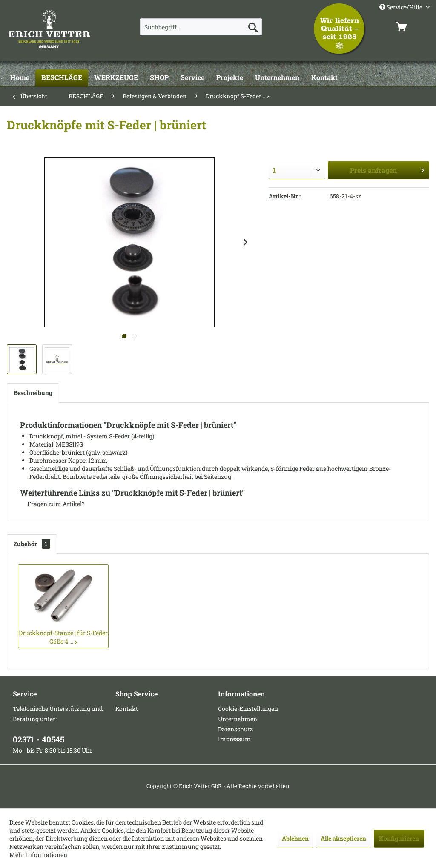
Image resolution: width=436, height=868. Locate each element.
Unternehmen (238, 719)
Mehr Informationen (38, 855)
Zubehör (32, 544)
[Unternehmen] (277, 78)
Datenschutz (235, 729)
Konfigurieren (399, 838)
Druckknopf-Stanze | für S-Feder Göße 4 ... (63, 637)
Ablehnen (295, 838)
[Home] (20, 78)
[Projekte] (230, 78)
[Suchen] (253, 27)
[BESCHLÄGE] (62, 78)
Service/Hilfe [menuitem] (402, 7)
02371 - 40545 (39, 739)
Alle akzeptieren (343, 838)
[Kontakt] (324, 78)
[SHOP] (159, 78)
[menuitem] (201, 27)
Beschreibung (33, 393)
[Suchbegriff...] (201, 27)
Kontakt (127, 709)
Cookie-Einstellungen (248, 709)
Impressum (234, 739)
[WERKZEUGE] (116, 78)
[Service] (192, 78)
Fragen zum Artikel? (52, 504)
